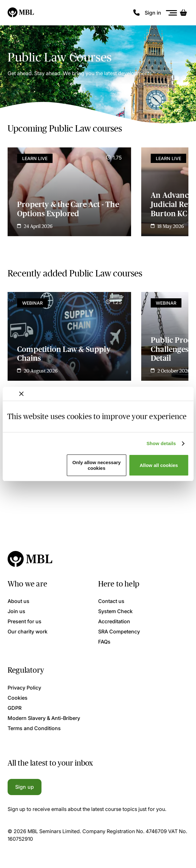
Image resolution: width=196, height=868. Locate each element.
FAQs (104, 642)
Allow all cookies (159, 465)
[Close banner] (21, 394)
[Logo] (21, 13)
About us (19, 601)
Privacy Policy (24, 688)
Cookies (18, 698)
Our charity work (28, 632)
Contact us (111, 601)
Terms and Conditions (34, 728)
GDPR (15, 708)
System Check (115, 611)
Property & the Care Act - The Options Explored (68, 209)
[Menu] (172, 13)
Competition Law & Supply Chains (64, 354)
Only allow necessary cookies (97, 465)
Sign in (153, 13)
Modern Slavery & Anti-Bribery (44, 718)
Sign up (25, 787)
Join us (16, 611)
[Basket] (183, 13)
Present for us (25, 621)
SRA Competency (119, 632)
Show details (161, 443)
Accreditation (114, 621)
